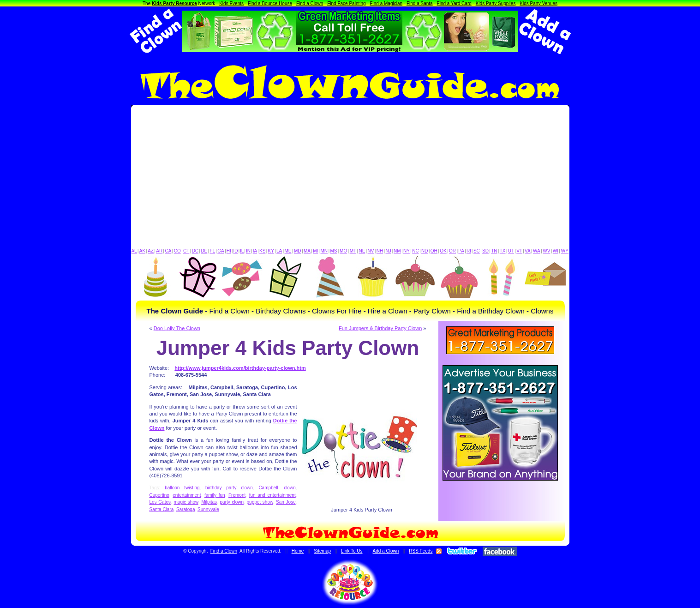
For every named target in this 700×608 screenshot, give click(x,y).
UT (511, 251)
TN (494, 251)
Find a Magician (386, 3)
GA (221, 251)
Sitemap (322, 551)
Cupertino (159, 495)
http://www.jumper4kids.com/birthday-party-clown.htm (240, 368)
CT (186, 251)
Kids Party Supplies (496, 3)
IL (242, 251)
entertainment (187, 495)
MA (307, 251)
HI (229, 251)
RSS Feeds (421, 551)
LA (279, 251)
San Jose (286, 502)
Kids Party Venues (538, 3)
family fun (215, 495)
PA (461, 251)
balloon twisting (182, 488)
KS (262, 251)
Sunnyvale (208, 509)
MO (343, 251)
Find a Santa (420, 3)
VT (519, 251)
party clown (232, 502)
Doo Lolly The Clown (177, 328)
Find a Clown (310, 3)
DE (204, 251)
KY (271, 251)
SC (477, 251)
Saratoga (186, 509)
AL (134, 251)
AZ (151, 251)
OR (452, 251)
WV (546, 251)
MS (334, 251)
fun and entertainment (272, 495)
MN (324, 251)
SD (485, 251)
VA (528, 251)
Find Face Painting (346, 3)
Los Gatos (160, 502)
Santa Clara (162, 509)
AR (159, 251)
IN (248, 251)
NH (380, 251)
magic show (186, 502)
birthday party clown (229, 488)
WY (565, 251)
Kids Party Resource (174, 3)
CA (168, 251)
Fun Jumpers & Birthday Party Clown (380, 328)
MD (298, 251)
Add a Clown (386, 551)
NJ (388, 251)
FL (212, 251)
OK (443, 251)
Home (298, 551)
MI (315, 251)
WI (556, 251)
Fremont (237, 495)
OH (434, 251)
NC (415, 251)
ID (235, 251)
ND (425, 251)
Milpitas (209, 502)
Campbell (268, 488)
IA (255, 251)
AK (142, 251)
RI (469, 251)
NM (397, 251)
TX (503, 251)
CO (177, 251)
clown (290, 488)
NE (362, 251)
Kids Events (231, 3)
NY (407, 251)
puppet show (260, 502)
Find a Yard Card (454, 3)
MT (353, 251)
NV (371, 251)
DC (195, 251)
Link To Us (352, 551)
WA (537, 251)
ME (288, 251)
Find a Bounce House (270, 3)
